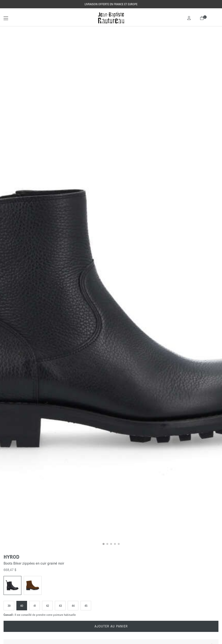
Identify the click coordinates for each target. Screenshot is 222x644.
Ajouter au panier (111, 626)
